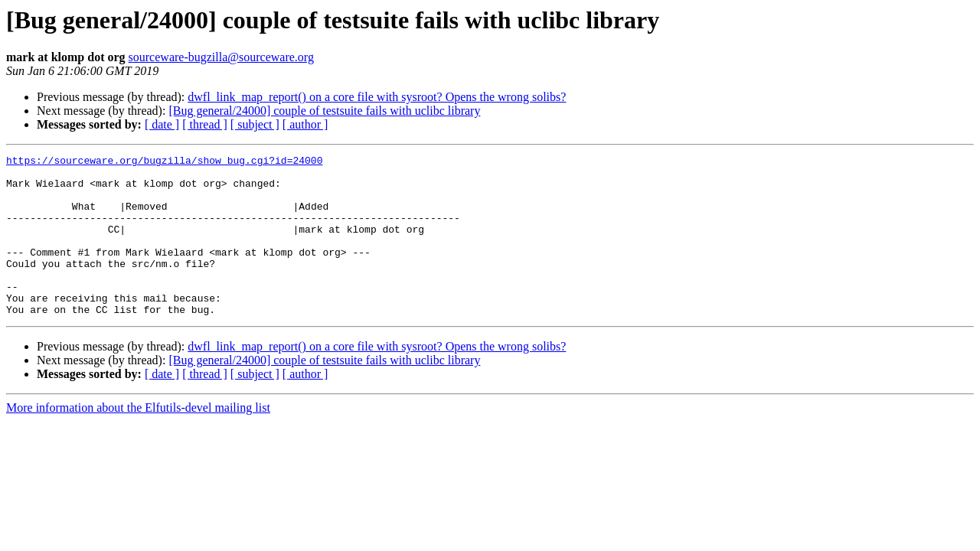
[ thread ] (205, 124)
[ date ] (162, 124)
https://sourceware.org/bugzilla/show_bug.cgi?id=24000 (164, 162)
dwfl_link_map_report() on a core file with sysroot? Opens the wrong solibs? (377, 97)
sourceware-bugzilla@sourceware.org (221, 57)
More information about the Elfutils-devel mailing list (138, 440)
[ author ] (305, 124)
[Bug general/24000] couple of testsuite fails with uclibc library (324, 111)
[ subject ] (255, 124)
